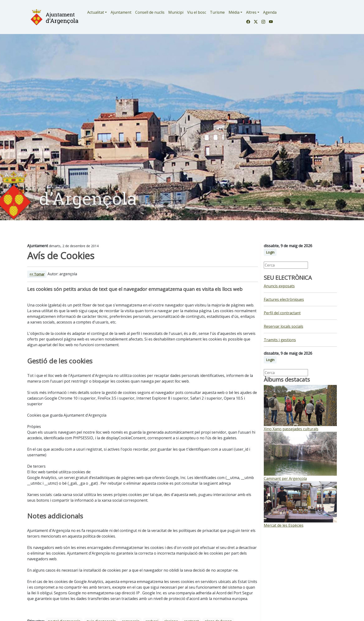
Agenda (270, 12)
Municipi (176, 12)
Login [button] (270, 252)
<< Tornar (37, 274)
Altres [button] (251, 12)
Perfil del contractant (282, 313)
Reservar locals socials (284, 326)
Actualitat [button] (96, 12)
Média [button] (234, 12)
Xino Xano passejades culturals (291, 429)
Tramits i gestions (280, 340)
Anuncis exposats (279, 286)
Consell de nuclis (150, 12)
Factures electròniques (284, 299)
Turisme (217, 12)
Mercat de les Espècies (284, 525)
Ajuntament (121, 12)
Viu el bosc (197, 12)
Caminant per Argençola (285, 479)
